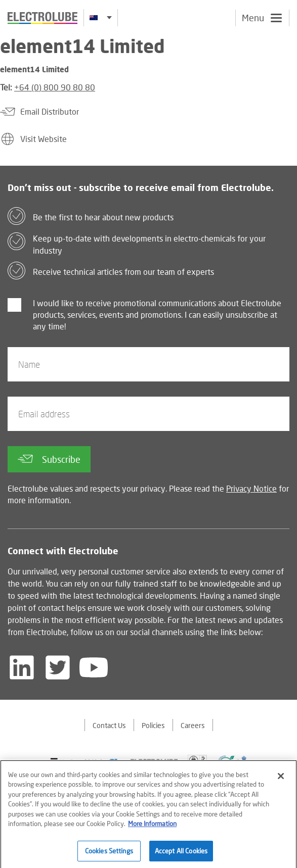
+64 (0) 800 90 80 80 (55, 87)
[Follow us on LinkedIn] (22, 667)
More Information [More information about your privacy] (152, 827)
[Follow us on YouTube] (94, 667)
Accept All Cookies (181, 854)
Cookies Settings (109, 854)
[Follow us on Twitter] (58, 667)
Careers (193, 725)
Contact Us (109, 725)
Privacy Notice (251, 488)
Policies (153, 725)
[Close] (281, 780)
